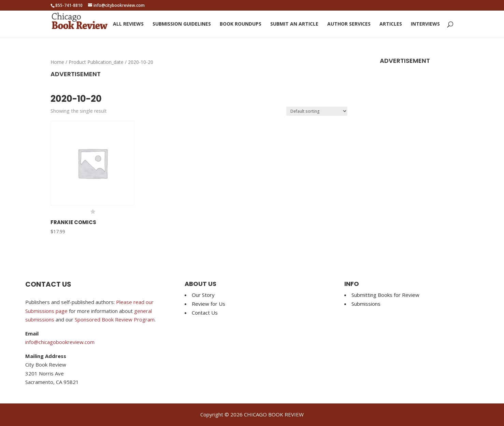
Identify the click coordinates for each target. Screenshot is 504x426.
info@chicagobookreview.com (60, 342)
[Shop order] (317, 111)
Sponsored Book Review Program (115, 319)
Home (57, 62)
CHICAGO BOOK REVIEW (274, 414)
